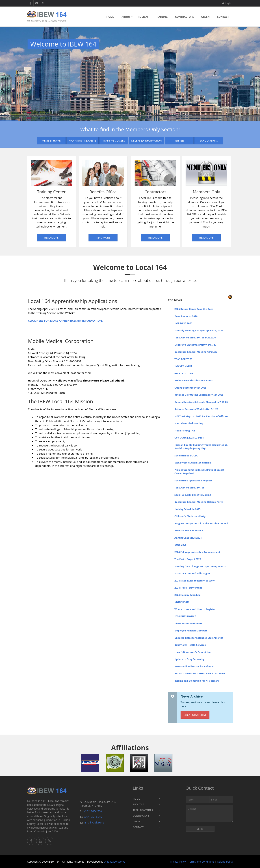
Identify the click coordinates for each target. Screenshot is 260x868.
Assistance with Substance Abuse (194, 380)
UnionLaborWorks (114, 862)
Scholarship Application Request (193, 481)
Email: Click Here (94, 822)
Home (110, 17)
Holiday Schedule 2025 (187, 509)
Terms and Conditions (201, 862)
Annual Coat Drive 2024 (188, 538)
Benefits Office (60, 192)
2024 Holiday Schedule (187, 595)
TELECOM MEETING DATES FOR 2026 (195, 338)
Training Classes (114, 141)
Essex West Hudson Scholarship (193, 463)
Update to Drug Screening (189, 659)
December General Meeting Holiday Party (199, 502)
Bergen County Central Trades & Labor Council (201, 523)
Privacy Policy (178, 862)
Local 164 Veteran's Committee (192, 652)
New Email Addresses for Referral (194, 666)
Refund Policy (225, 862)
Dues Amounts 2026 (186, 316)
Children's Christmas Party (190, 516)
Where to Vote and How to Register (195, 609)
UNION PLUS (182, 602)
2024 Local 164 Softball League (192, 573)
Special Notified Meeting (189, 423)
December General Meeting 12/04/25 (196, 352)
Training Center (32, 192)
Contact (223, 17)
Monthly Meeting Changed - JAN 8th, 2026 (199, 330)
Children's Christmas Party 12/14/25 (195, 345)
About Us (139, 804)
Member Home (51, 141)
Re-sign (143, 17)
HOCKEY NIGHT (183, 366)
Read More (32, 238)
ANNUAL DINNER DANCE (189, 530)
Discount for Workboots (188, 623)
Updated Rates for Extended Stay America (199, 638)
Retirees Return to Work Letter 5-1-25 (196, 409)
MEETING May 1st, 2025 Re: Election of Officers (201, 416)
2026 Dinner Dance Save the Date (194, 309)
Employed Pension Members (191, 631)
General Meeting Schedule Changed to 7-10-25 (201, 402)
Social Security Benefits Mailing (193, 495)
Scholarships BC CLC (186, 456)
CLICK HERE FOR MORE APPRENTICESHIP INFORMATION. (65, 321)
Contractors (185, 17)
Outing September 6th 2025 (190, 388)
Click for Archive (195, 715)
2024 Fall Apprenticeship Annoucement (197, 552)
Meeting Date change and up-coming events (200, 566)
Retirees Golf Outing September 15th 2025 (199, 395)
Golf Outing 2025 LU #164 (189, 438)
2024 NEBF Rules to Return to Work (195, 581)
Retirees (179, 141)
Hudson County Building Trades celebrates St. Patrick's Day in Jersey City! (201, 447)
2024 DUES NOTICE (185, 616)
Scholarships (209, 141)
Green (205, 17)
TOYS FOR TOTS (183, 359)
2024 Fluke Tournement (188, 588)
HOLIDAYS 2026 (183, 323)
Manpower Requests (83, 141)
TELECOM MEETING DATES (189, 488)
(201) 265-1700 (93, 811)
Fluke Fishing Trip (185, 431)
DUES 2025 (180, 545)
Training (162, 17)
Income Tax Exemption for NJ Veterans (197, 681)
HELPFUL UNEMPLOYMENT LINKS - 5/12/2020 (200, 673)
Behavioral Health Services (190, 645)
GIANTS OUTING (184, 373)
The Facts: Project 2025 (188, 559)
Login (227, 3)
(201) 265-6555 (93, 817)
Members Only (160, 192)
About (126, 17)
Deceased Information (146, 141)
